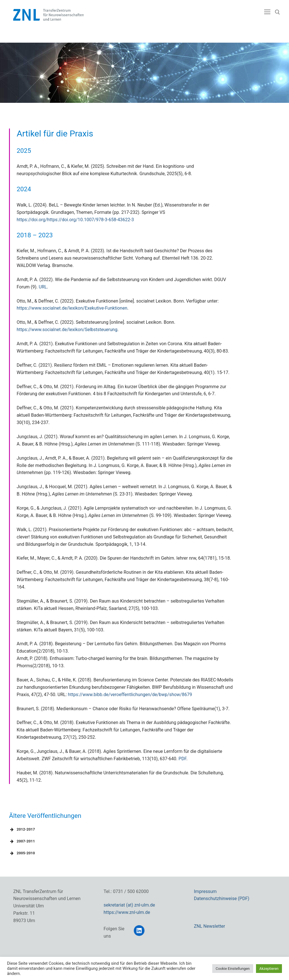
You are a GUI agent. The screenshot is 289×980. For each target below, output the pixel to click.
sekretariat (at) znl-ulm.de (129, 905)
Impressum (205, 891)
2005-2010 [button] (22, 853)
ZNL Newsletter (210, 926)
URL (43, 287)
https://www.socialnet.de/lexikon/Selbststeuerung (67, 330)
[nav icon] (267, 12)
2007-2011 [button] (22, 841)
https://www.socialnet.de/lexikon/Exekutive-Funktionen (72, 308)
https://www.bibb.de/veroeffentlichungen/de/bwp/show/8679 (130, 695)
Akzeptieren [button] (269, 969)
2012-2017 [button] (22, 829)
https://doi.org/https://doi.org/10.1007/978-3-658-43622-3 (75, 220)
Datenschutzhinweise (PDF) (222, 898)
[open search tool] (277, 12)
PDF (183, 759)
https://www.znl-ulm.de (127, 912)
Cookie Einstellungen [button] (233, 969)
